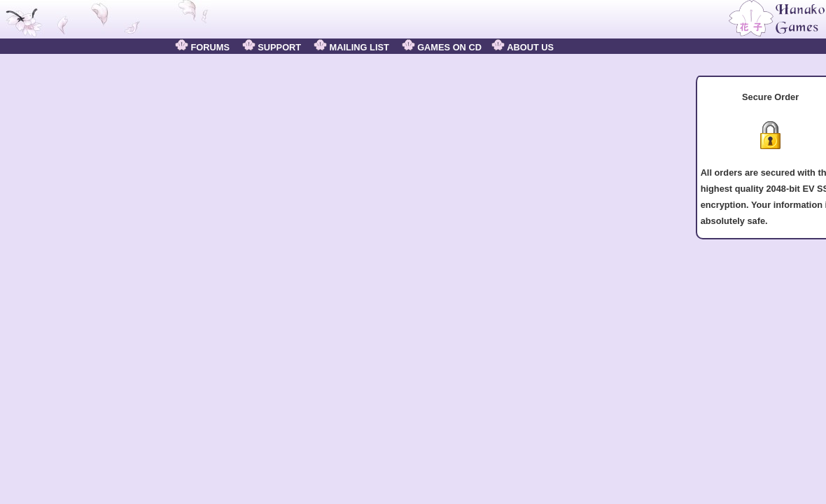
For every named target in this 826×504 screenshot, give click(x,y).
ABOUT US (523, 47)
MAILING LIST (351, 47)
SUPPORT (272, 47)
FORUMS (202, 47)
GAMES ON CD (442, 47)
